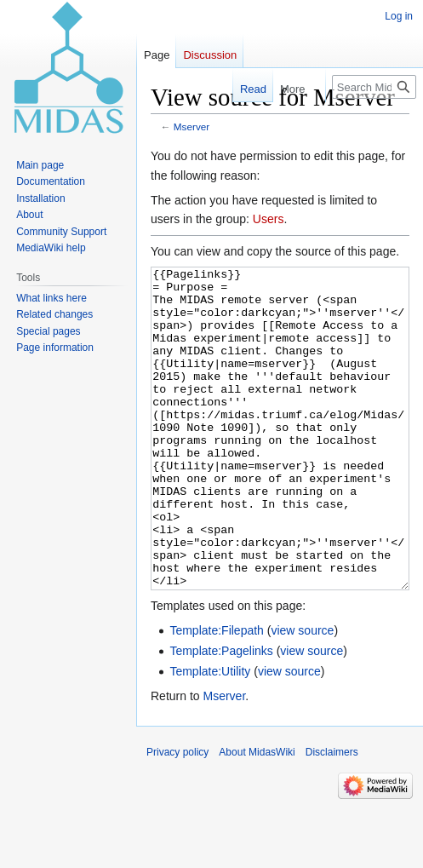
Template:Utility (210, 735)
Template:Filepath (217, 694)
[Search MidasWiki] (374, 87)
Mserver (191, 126)
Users (269, 219)
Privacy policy (177, 816)
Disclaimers (332, 816)
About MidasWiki (257, 816)
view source (302, 694)
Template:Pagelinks (221, 715)
